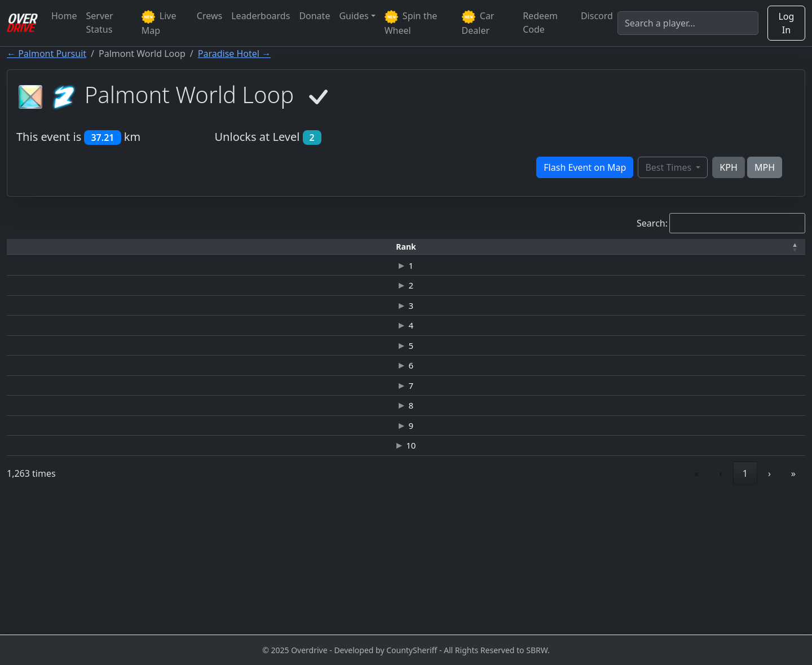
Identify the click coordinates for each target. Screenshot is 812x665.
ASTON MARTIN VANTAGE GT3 (354, 273)
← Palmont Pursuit (47, 54)
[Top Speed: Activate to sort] (495, 247)
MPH (765, 167)
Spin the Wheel (411, 23)
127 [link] (740, 606)
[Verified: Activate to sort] (772, 247)
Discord (597, 16)
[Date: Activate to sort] (695, 247)
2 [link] (608, 606)
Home (64, 16)
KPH (728, 167)
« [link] (534, 606)
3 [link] (633, 606)
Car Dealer (478, 23)
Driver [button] (120, 247)
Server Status (100, 23)
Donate (314, 16)
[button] (32, 247)
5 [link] (684, 606)
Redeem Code (540, 23)
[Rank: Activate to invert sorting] (32, 247)
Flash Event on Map (585, 167)
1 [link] (582, 606)
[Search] (688, 23)
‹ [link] (558, 606)
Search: (652, 223)
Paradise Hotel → (234, 54)
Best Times (669, 167)
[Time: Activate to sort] (217, 247)
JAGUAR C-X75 (354, 340)
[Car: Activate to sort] (354, 247)
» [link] (793, 606)
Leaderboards (261, 16)
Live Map (159, 23)
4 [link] (658, 606)
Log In (786, 23)
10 (32, 572)
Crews (209, 16)
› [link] (769, 606)
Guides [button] (354, 16)
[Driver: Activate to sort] (120, 247)
